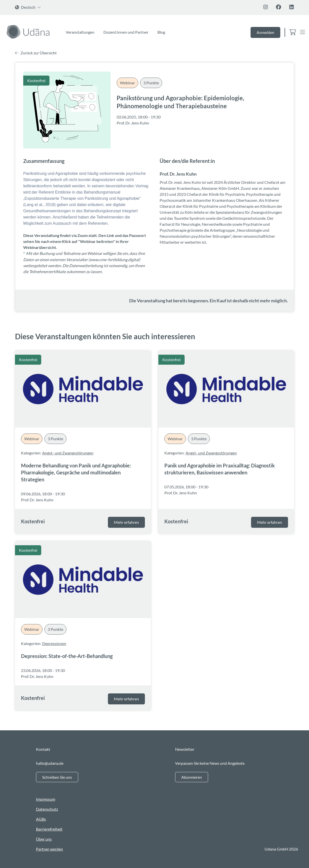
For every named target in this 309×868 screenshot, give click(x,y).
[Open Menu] (303, 33)
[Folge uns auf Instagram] (266, 7)
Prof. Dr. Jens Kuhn (133, 123)
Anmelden (265, 32)
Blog (161, 32)
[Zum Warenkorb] (293, 33)
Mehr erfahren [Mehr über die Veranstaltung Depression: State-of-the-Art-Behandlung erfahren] (126, 699)
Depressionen (54, 643)
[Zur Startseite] (29, 32)
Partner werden (49, 849)
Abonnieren (192, 777)
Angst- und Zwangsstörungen (68, 453)
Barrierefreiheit (49, 829)
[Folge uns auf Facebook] (279, 7)
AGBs (41, 819)
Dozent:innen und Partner (126, 32)
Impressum (46, 799)
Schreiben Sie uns (57, 777)
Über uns (44, 839)
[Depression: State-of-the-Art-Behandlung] (83, 580)
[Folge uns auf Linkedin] (292, 7)
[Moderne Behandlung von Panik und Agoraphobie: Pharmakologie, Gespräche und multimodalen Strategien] (83, 389)
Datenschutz (47, 809)
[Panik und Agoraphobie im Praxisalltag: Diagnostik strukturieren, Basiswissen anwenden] (226, 389)
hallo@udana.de (50, 763)
